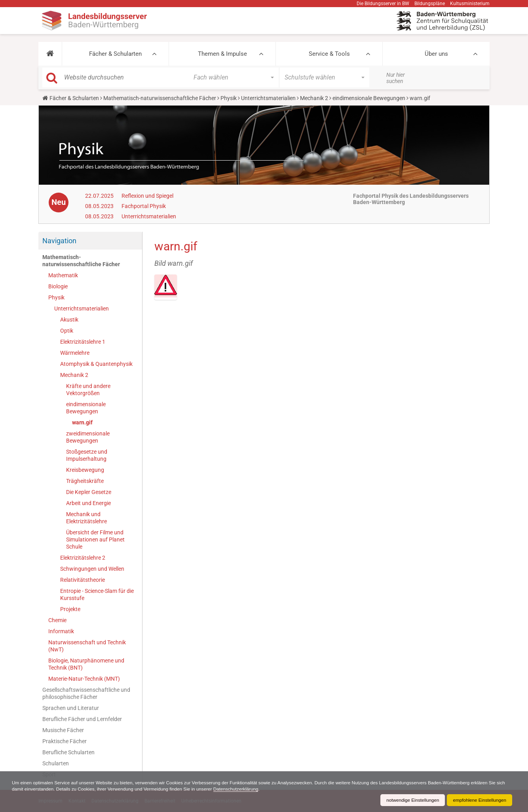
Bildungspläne (430, 4)
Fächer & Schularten (115, 54)
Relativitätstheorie (83, 580)
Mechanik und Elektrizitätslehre (86, 518)
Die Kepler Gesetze (89, 492)
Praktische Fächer (65, 741)
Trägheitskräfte (85, 481)
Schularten (56, 763)
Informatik (61, 631)
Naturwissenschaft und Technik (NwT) (87, 646)
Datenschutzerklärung (252, 789)
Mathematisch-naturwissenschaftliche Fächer (160, 98)
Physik (229, 98)
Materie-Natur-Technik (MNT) (84, 679)
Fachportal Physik (144, 206)
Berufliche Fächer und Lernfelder (82, 719)
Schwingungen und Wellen (92, 569)
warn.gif (82, 422)
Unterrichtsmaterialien (268, 98)
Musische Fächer (63, 730)
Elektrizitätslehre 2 (83, 558)
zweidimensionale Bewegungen (88, 437)
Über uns (436, 54)
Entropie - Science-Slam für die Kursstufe (97, 594)
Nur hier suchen (396, 78)
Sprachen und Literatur (71, 708)
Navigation (59, 241)
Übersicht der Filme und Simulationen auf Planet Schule (95, 539)
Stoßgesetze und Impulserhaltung (87, 455)
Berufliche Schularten (68, 752)
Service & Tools (329, 54)
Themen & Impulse (222, 54)
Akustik (69, 320)
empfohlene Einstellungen (479, 800)
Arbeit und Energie (88, 503)
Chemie (57, 620)
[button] (50, 54)
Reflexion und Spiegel (147, 196)
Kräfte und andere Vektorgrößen (88, 390)
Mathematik (63, 275)
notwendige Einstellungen (411, 800)
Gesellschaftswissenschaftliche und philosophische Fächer (86, 693)
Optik (67, 331)
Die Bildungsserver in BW (383, 4)
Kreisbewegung (85, 470)
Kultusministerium (470, 4)
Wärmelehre (75, 353)
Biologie (58, 286)
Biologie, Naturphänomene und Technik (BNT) (86, 664)
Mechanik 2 (314, 98)
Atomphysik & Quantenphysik (96, 364)
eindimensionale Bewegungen (369, 98)
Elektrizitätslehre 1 (83, 342)
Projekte (70, 609)
